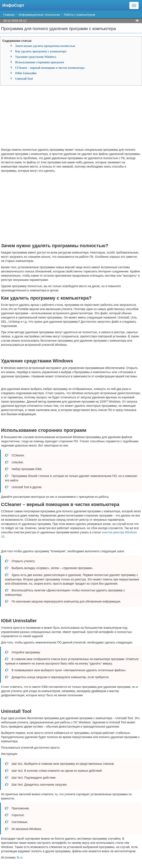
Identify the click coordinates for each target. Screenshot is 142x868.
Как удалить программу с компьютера (41, 51)
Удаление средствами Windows (36, 57)
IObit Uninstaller (26, 73)
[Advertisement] (71, 118)
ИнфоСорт (13, 5)
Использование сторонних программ (40, 62)
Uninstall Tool (24, 79)
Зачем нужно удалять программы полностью (45, 46)
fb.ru (20, 857)
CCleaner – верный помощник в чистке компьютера (50, 68)
